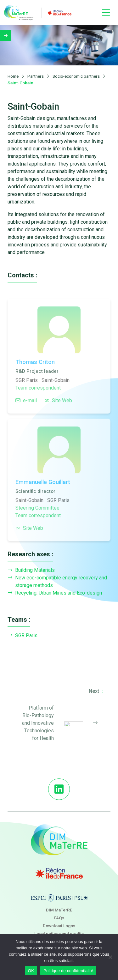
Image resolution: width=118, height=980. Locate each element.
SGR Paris (22, 636)
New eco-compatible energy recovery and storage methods (57, 582)
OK (31, 971)
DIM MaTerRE (59, 910)
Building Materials (31, 570)
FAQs (59, 918)
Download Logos (59, 926)
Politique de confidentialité (68, 971)
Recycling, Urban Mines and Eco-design (55, 593)
